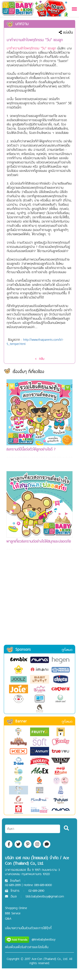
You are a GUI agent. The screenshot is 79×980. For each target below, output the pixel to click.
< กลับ (40, 359)
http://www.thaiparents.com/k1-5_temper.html (35, 342)
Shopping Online (16, 908)
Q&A (8, 918)
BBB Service (13, 913)
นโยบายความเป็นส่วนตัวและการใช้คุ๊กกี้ (28, 928)
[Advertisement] (39, 603)
